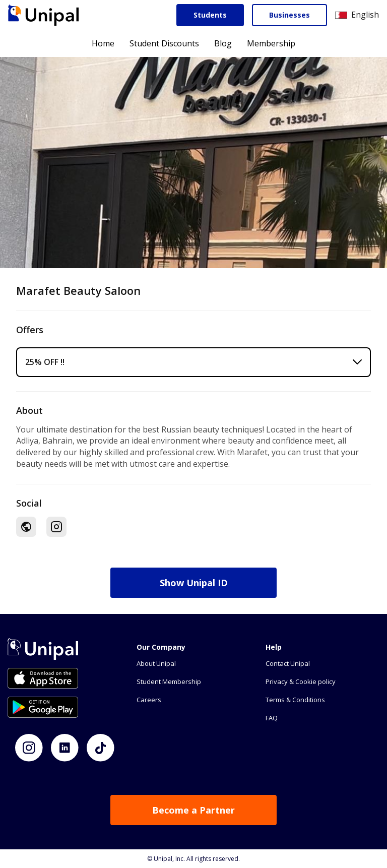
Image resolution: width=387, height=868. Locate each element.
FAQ (272, 718)
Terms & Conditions (295, 700)
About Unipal (156, 663)
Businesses (289, 15)
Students (210, 15)
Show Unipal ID (194, 583)
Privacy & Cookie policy (301, 681)
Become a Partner (193, 810)
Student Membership (169, 681)
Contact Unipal (288, 663)
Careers (149, 700)
